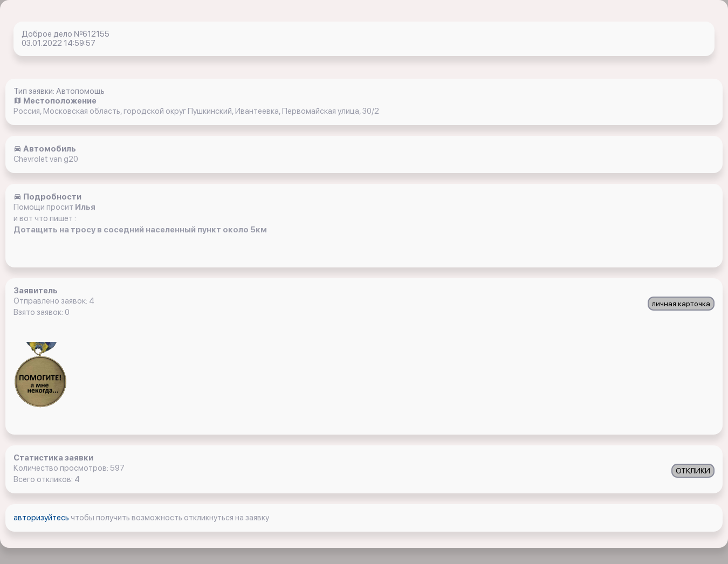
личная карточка (681, 304)
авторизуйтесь (42, 518)
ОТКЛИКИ (693, 471)
